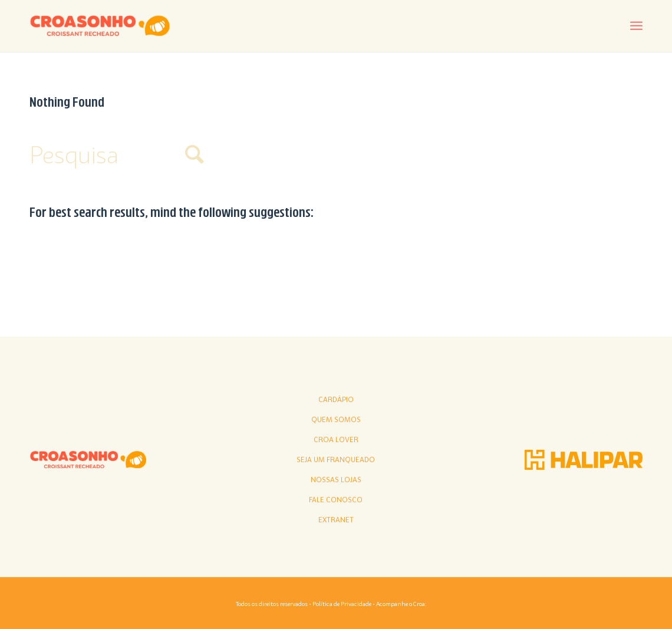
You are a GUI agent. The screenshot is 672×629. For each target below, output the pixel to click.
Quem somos (336, 420)
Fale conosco (336, 500)
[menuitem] (636, 26)
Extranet (336, 520)
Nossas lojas (336, 480)
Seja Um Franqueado (336, 460)
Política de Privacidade (342, 604)
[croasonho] (100, 26)
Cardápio (336, 400)
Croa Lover (336, 440)
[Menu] (636, 26)
